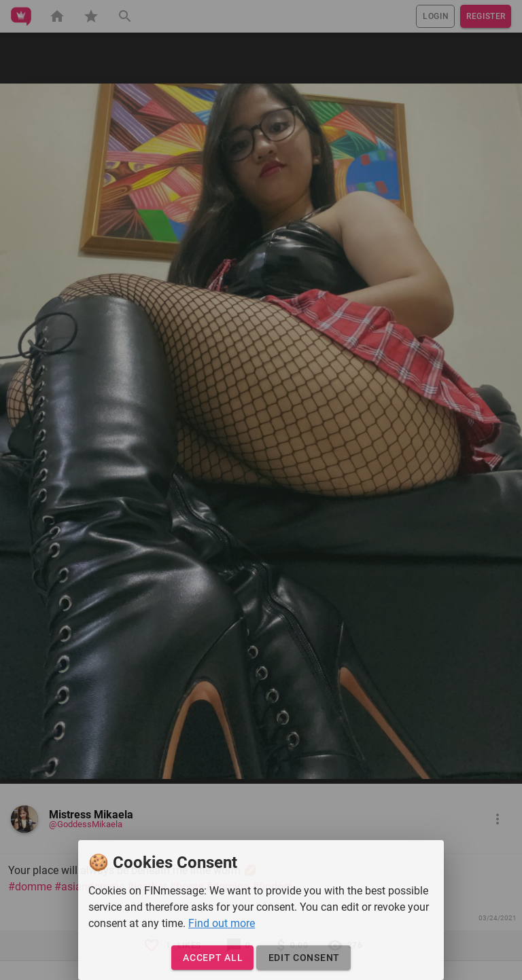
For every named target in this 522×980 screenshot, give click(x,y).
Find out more (222, 923)
